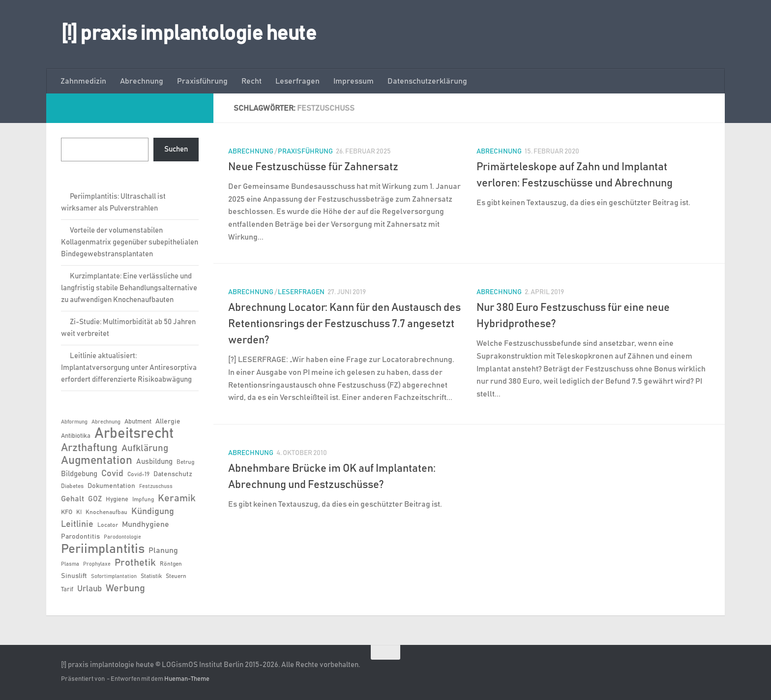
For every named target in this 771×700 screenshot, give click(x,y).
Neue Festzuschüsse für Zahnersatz (313, 167)
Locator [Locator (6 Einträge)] (108, 525)
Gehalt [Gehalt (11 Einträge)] (73, 499)
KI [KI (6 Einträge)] (79, 512)
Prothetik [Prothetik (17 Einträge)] (135, 563)
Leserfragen (297, 81)
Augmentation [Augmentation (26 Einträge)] (97, 461)
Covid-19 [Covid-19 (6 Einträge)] (138, 474)
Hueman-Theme (187, 679)
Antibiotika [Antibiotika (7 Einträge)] (76, 436)
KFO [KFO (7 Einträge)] (67, 512)
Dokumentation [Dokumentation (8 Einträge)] (111, 486)
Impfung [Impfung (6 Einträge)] (143, 499)
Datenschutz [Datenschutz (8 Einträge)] (173, 474)
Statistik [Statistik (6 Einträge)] (151, 576)
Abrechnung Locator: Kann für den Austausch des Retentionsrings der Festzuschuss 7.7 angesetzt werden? (344, 324)
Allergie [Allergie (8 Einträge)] (168, 422)
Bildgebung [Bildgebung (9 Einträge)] (79, 474)
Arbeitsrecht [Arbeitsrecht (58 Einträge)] (134, 434)
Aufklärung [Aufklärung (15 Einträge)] (145, 448)
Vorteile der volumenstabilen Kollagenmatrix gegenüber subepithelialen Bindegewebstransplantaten (130, 242)
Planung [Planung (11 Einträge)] (163, 550)
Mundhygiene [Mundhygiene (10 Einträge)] (146, 525)
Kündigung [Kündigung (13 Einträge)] (153, 512)
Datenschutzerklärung (427, 81)
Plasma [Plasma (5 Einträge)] (70, 564)
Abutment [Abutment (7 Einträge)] (138, 422)
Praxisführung (202, 81)
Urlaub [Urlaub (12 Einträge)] (89, 589)
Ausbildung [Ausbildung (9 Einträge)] (154, 462)
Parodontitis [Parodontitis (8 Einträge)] (80, 537)
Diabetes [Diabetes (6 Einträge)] (72, 486)
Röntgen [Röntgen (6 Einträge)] (171, 564)
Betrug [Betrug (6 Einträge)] (185, 462)
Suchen (176, 149)
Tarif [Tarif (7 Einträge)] (67, 590)
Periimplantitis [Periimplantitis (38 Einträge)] (103, 549)
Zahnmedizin (83, 81)
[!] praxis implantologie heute (189, 34)
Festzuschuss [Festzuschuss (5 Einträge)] (156, 487)
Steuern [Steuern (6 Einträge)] (176, 576)
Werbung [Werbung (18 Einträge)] (125, 588)
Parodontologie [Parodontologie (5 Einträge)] (122, 537)
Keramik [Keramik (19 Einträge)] (177, 498)
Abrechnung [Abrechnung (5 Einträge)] (106, 422)
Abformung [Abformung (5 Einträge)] (74, 422)
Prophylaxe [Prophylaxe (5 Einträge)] (97, 564)
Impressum (354, 81)
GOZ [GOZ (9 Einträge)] (95, 499)
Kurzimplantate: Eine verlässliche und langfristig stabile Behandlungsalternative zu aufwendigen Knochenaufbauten (129, 288)
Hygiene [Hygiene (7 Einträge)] (117, 500)
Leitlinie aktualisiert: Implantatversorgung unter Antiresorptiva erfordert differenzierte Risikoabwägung (129, 368)
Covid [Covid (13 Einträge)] (112, 474)
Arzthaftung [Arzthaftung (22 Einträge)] (89, 448)
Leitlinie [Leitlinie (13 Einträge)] (77, 524)
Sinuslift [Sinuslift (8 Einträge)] (74, 576)
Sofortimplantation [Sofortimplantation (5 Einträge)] (114, 577)
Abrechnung (142, 81)
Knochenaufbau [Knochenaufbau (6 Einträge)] (106, 512)
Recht (252, 81)
